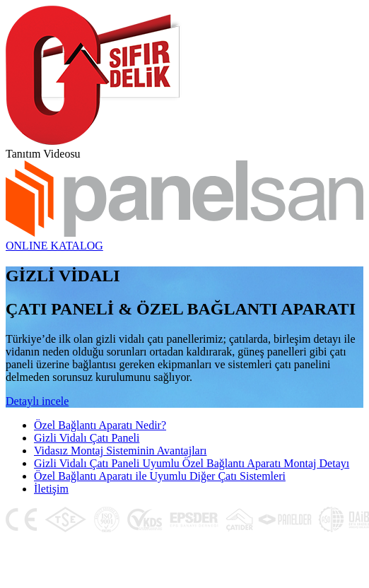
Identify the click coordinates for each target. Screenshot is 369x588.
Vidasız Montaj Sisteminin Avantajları (120, 451)
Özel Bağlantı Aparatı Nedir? (100, 425)
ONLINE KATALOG (54, 246)
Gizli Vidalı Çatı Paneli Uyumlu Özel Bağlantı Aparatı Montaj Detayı (192, 463)
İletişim (51, 489)
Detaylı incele (37, 401)
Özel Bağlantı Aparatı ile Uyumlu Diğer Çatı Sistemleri (160, 476)
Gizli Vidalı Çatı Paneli (87, 438)
